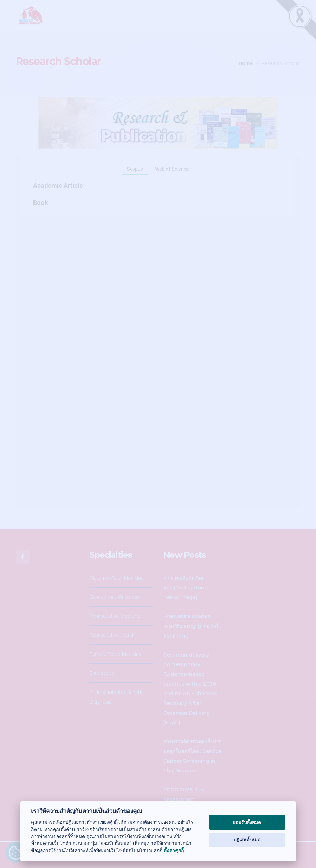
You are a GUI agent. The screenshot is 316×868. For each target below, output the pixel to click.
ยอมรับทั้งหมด (247, 822)
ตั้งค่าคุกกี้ (174, 851)
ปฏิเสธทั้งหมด (247, 840)
